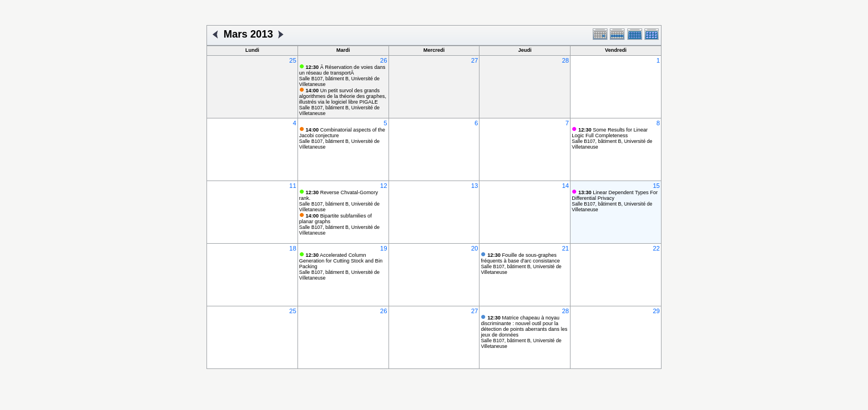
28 (565, 60)
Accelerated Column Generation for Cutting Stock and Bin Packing (341, 261)
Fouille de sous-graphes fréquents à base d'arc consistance (520, 258)
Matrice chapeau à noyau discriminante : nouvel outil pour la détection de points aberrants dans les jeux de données (524, 326)
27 (474, 60)
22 (656, 248)
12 (383, 186)
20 (474, 248)
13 (474, 186)
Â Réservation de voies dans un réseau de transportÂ (342, 70)
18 (293, 248)
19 (383, 248)
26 (383, 60)
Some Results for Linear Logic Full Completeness (610, 133)
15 (656, 186)
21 (565, 248)
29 (656, 311)
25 (293, 60)
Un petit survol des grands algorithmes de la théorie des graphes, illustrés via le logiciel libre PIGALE (343, 96)
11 (293, 186)
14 (565, 186)
